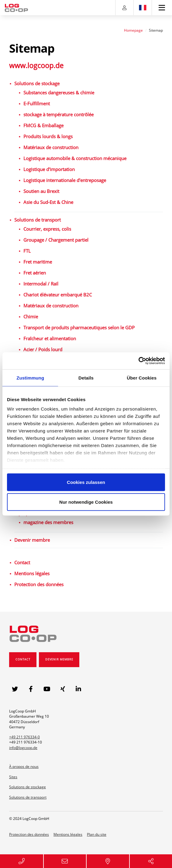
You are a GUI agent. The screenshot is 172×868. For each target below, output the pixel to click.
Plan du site (97, 834)
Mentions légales (32, 573)
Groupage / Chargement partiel (56, 240)
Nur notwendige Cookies (86, 502)
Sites (13, 777)
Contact (22, 562)
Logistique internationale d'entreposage (65, 180)
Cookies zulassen (86, 482)
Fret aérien (35, 273)
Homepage (133, 30)
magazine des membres (48, 522)
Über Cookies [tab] (142, 378)
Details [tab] (86, 378)
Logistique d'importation (49, 169)
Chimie (31, 317)
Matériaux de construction (51, 147)
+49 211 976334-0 (24, 737)
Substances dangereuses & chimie (59, 93)
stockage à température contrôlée (58, 114)
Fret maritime (38, 262)
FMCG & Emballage (43, 125)
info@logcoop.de (23, 748)
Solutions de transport (38, 220)
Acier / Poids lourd (43, 349)
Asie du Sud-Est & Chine (48, 202)
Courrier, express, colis (47, 229)
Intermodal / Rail (41, 284)
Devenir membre (32, 540)
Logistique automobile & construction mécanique (75, 158)
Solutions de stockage (37, 83)
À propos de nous (24, 766)
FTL (27, 251)
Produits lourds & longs (48, 136)
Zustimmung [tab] (30, 378)
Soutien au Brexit (41, 191)
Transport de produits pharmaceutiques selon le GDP (79, 327)
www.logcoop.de (36, 65)
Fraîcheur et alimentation (50, 338)
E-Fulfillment (37, 103)
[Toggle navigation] (162, 8)
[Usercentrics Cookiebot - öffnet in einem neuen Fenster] (138, 361)
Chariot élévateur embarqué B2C (58, 295)
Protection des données (39, 584)
